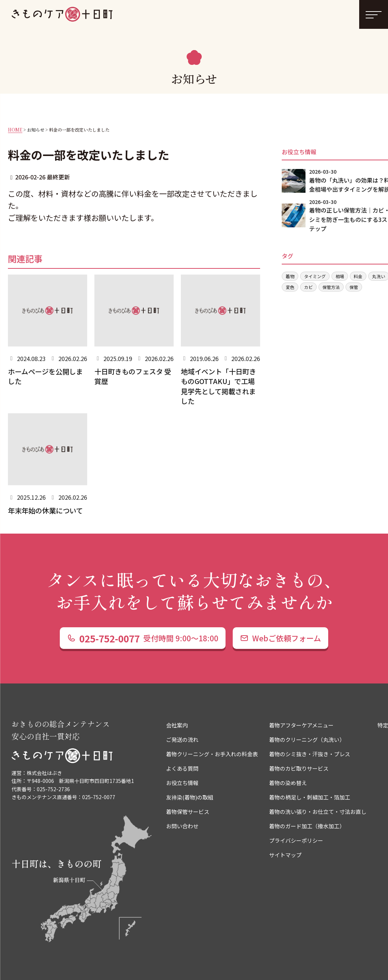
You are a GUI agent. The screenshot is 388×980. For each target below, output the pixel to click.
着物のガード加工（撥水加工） (307, 826)
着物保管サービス (188, 812)
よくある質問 (182, 768)
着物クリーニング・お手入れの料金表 (212, 754)
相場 (340, 276)
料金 (358, 276)
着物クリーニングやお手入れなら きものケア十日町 (62, 14)
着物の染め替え (288, 783)
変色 (290, 287)
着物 (290, 276)
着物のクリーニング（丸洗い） (307, 740)
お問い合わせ (182, 826)
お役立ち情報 (182, 783)
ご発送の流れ (182, 740)
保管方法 (331, 287)
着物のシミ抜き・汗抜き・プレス (310, 754)
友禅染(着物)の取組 (190, 797)
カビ (308, 287)
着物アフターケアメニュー (301, 725)
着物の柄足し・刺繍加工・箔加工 (310, 797)
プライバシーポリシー (296, 840)
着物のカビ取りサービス (299, 768)
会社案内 (177, 725)
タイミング (315, 276)
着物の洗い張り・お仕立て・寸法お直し (318, 812)
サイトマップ (285, 855)
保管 (354, 287)
